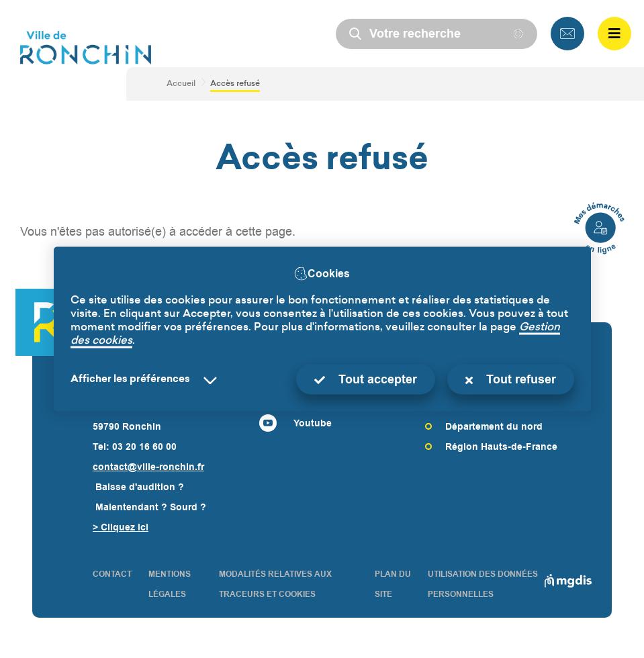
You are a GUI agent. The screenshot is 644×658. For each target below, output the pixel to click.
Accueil (181, 84)
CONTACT (112, 574)
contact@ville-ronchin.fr (148, 467)
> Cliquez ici (121, 527)
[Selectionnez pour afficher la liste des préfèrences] (146, 380)
